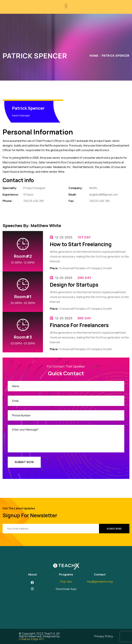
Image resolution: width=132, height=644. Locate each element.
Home (94, 56)
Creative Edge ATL (32, 639)
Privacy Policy (104, 636)
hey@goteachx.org (100, 582)
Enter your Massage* (66, 439)
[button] (66, 6)
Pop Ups (66, 582)
